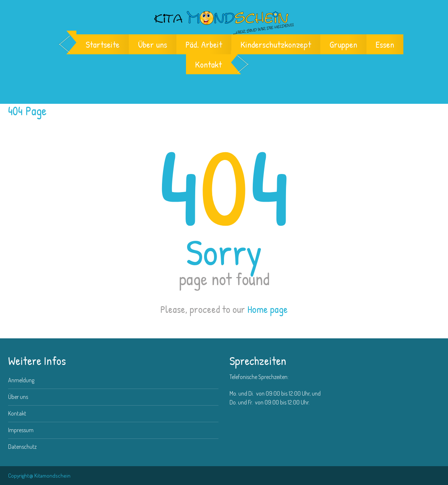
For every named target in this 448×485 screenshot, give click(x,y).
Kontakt (209, 64)
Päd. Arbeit (204, 44)
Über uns (153, 44)
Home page (268, 309)
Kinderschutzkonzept (276, 44)
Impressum (21, 430)
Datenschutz (22, 447)
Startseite (103, 44)
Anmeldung (21, 380)
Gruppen (343, 44)
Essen (385, 44)
